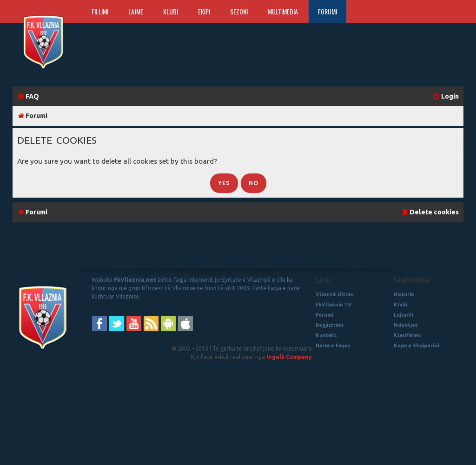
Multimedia (283, 11)
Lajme (136, 11)
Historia (404, 294)
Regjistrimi (329, 325)
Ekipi (204, 11)
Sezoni (239, 11)
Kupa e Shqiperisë (417, 345)
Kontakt (326, 335)
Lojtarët (404, 315)
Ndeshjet (406, 325)
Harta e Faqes (333, 345)
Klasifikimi (407, 335)
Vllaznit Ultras (334, 294)
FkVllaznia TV (334, 305)
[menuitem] (28, 96)
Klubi (171, 11)
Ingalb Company (289, 357)
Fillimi (100, 11)
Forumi (327, 11)
